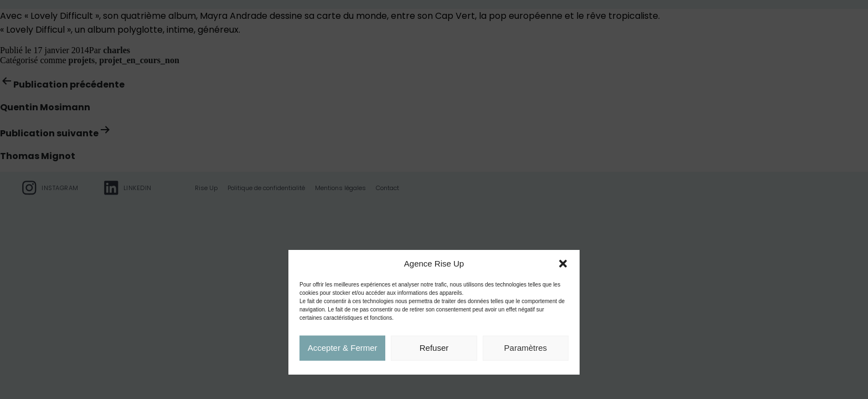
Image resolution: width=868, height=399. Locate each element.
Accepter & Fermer (343, 348)
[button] (563, 264)
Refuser (434, 348)
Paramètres (526, 348)
